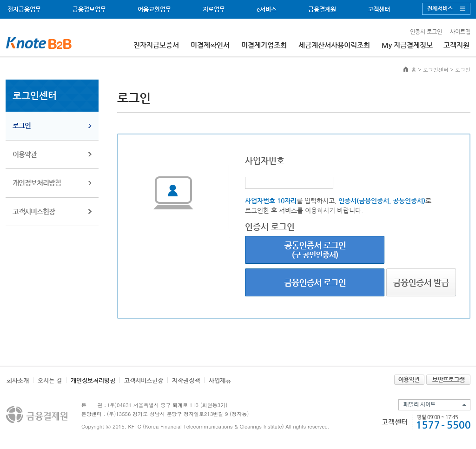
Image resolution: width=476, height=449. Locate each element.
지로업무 (214, 9)
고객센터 (379, 9)
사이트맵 (460, 32)
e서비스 (267, 9)
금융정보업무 (89, 9)
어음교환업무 (154, 9)
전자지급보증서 (156, 45)
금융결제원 (322, 9)
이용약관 (25, 154)
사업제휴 (220, 380)
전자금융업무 (24, 9)
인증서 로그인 (426, 32)
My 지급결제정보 (407, 45)
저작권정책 (186, 380)
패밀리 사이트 (420, 404)
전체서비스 (440, 8)
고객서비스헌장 (34, 211)
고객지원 (456, 45)
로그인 (22, 125)
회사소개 (18, 380)
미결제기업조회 (264, 45)
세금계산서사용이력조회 (334, 45)
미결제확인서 (210, 45)
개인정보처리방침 (37, 183)
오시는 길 (50, 380)
